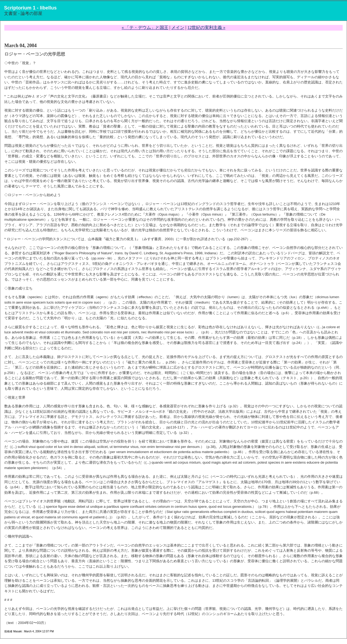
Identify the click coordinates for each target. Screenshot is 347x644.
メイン (178, 27)
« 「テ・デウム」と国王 (145, 27)
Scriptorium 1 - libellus (30, 8)
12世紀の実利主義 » (206, 27)
